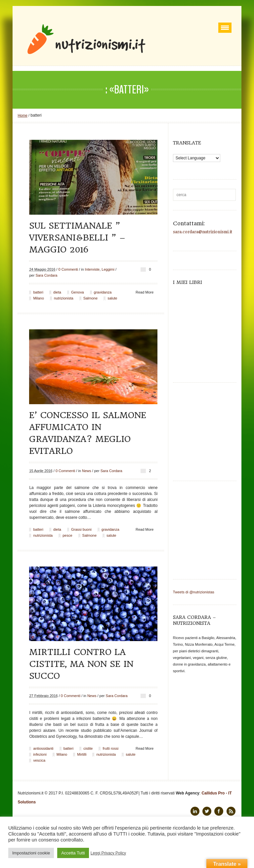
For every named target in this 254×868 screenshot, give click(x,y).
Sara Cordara (46, 275)
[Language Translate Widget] (197, 158)
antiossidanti (43, 748)
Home (22, 115)
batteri (38, 292)
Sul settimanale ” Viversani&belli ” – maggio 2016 (77, 238)
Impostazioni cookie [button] (31, 853)
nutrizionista (64, 298)
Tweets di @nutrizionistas (194, 592)
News (87, 471)
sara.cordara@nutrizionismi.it (203, 232)
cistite (88, 748)
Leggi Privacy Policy (108, 853)
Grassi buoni (81, 529)
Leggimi (108, 269)
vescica (39, 760)
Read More (145, 292)
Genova (78, 292)
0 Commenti (68, 269)
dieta (57, 292)
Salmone (90, 298)
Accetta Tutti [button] (73, 853)
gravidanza (103, 292)
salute (112, 298)
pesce (67, 535)
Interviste (92, 269)
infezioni (40, 754)
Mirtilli (82, 754)
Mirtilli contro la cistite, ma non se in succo (81, 664)
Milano (38, 298)
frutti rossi (110, 748)
